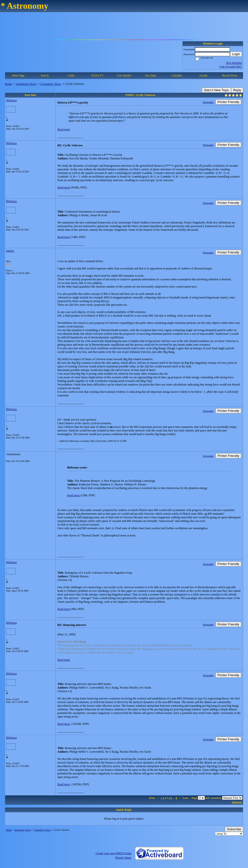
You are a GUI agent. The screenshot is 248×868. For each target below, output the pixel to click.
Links (71, 75)
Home (8, 84)
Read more (64, 129)
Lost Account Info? (231, 67)
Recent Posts (230, 75)
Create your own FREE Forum (113, 853)
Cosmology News (51, 84)
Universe (237, 802)
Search (45, 75)
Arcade (203, 75)
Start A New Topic (217, 90)
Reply (237, 90)
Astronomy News (26, 84)
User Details (124, 75)
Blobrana (11, 100)
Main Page (18, 75)
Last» (186, 798)
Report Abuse (123, 858)
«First (152, 798)
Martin (10, 251)
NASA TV (97, 75)
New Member (234, 63)
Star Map (150, 75)
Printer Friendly (228, 102)
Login (236, 54)
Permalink (208, 102)
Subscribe (234, 829)
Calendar (177, 75)
